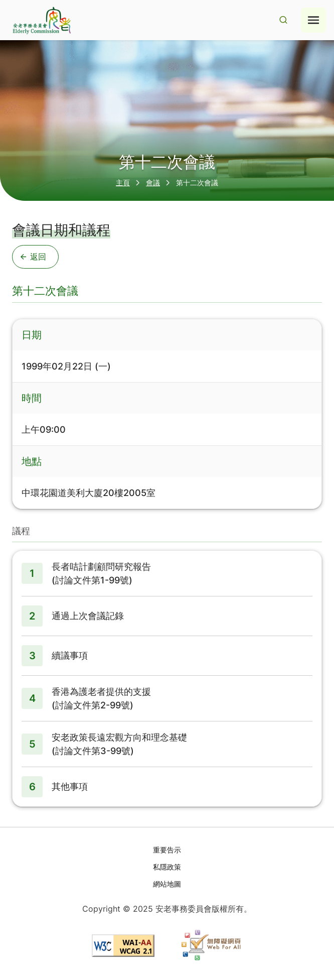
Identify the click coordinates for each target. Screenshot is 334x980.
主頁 (123, 182)
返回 (33, 257)
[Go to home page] (41, 20)
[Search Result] (283, 20)
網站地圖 (167, 884)
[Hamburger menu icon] (313, 20)
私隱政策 (167, 867)
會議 (153, 182)
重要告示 (167, 850)
